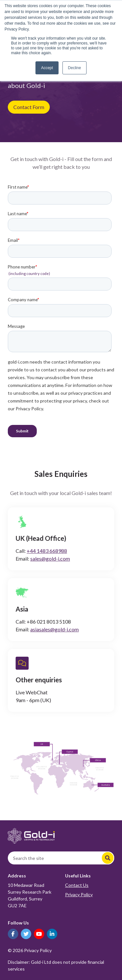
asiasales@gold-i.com (54, 629)
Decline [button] (75, 68)
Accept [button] (47, 68)
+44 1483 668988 (47, 551)
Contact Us (77, 885)
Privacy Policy (79, 894)
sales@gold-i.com (50, 558)
